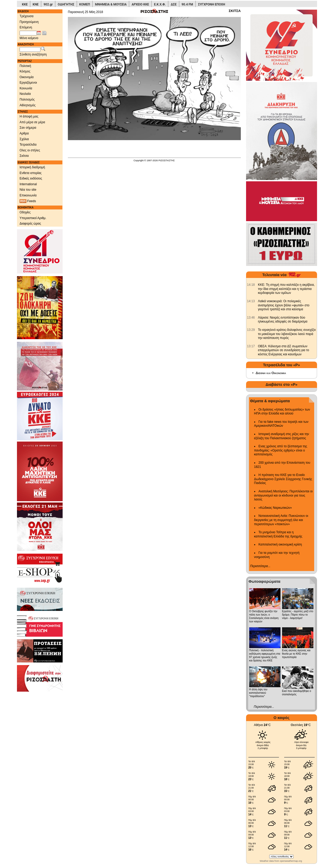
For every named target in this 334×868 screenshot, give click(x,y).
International (28, 184)
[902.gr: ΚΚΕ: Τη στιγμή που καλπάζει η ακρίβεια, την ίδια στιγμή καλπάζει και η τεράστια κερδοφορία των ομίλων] (251, 285)
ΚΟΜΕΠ (85, 4)
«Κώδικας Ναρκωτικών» (275, 508)
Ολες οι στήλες (30, 150)
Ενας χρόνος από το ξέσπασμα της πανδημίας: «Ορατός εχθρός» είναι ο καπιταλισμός (281, 450)
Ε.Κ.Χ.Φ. (160, 4)
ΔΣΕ (174, 4)
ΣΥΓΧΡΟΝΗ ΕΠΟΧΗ (212, 4)
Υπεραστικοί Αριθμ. (33, 218)
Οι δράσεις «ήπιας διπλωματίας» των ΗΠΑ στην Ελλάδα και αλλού (282, 412)
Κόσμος (25, 71)
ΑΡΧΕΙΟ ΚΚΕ (140, 4)
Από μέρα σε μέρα (32, 122)
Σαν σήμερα (28, 128)
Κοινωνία (26, 88)
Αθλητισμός (28, 105)
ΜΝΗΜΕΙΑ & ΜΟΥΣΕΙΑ (111, 4)
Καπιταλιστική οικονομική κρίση (280, 544)
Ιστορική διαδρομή (32, 167)
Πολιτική (25, 66)
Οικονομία (27, 77)
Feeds (28, 201)
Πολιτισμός (27, 100)
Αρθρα (24, 133)
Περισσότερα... (260, 566)
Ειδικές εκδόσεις (31, 178)
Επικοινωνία (28, 195)
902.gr (48, 4)
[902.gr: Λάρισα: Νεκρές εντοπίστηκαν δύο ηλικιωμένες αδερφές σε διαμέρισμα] (251, 318)
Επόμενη (26, 27)
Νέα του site (28, 190)
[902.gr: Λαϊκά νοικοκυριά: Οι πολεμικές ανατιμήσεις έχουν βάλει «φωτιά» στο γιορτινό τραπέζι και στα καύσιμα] (251, 301)
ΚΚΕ (25, 4)
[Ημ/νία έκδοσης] (28, 33)
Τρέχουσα (26, 16)
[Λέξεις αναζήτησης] (30, 49)
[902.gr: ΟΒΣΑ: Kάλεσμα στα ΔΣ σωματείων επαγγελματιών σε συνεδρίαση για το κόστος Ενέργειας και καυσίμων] (251, 346)
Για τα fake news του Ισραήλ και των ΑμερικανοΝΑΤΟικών (281, 424)
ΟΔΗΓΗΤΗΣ (66, 4)
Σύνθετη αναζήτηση (33, 54)
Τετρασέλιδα (28, 145)
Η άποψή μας (29, 116)
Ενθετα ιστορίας (31, 173)
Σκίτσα (24, 156)
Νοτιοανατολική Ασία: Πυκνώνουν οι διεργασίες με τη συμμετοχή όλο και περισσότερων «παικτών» (281, 520)
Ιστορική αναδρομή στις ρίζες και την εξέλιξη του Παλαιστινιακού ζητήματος (282, 436)
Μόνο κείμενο (29, 38)
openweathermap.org (291, 861)
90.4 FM (187, 4)
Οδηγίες (25, 212)
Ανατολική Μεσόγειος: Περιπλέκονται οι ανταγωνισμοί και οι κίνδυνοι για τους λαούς (284, 495)
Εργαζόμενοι (28, 83)
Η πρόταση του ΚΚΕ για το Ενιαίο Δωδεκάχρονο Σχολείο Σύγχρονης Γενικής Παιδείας (283, 479)
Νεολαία (25, 94)
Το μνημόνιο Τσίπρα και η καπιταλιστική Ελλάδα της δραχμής (278, 534)
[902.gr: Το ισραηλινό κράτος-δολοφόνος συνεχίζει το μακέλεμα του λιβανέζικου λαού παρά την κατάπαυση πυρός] (251, 330)
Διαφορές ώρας (30, 224)
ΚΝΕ (36, 4)
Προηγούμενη (29, 22)
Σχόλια (24, 139)
